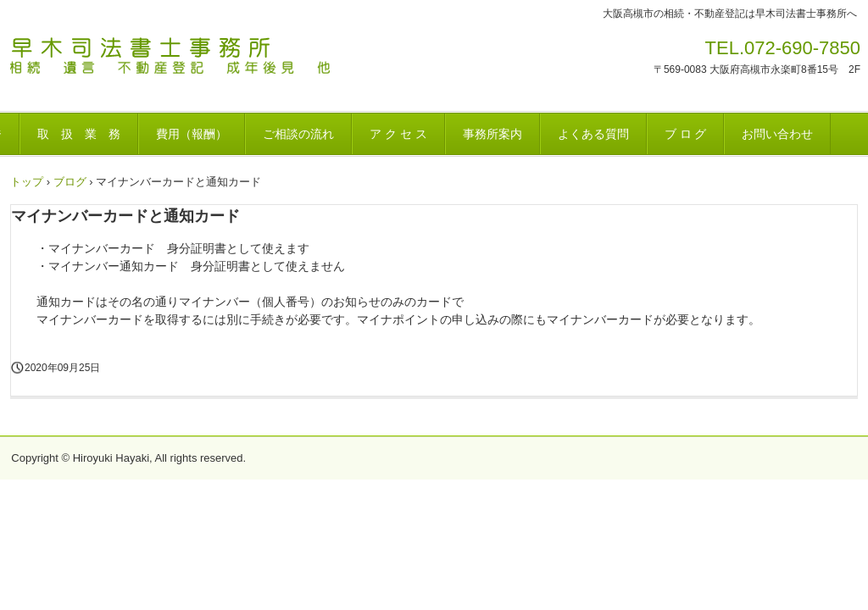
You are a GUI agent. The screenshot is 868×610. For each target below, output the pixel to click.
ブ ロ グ (686, 134)
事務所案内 (492, 134)
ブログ (70, 182)
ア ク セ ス (398, 134)
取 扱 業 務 (79, 134)
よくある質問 (593, 134)
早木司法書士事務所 (208, 63)
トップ (27, 182)
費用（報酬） (192, 134)
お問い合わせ (777, 134)
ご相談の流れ (298, 134)
